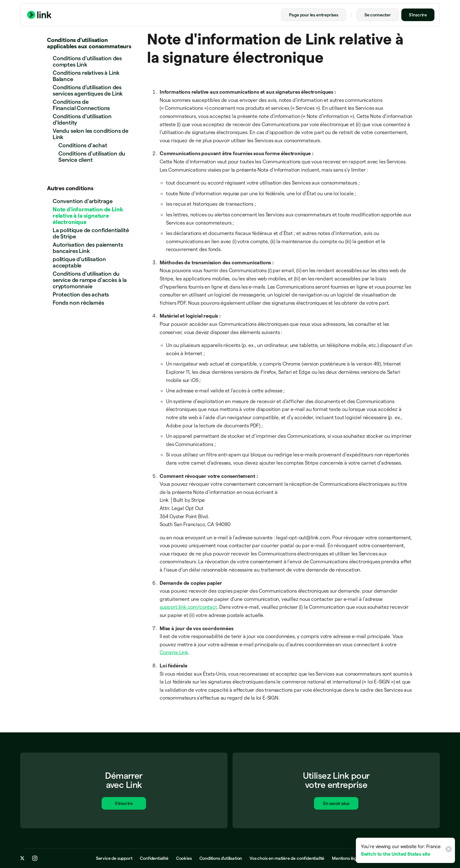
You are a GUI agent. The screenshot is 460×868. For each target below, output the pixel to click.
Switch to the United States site (396, 854)
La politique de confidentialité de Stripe (91, 233)
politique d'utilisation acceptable (79, 262)
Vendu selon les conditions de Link (91, 134)
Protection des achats (81, 294)
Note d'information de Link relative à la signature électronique (88, 216)
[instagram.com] (35, 859)
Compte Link (174, 652)
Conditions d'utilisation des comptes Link (87, 61)
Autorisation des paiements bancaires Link (88, 248)
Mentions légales (348, 859)
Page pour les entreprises (314, 15)
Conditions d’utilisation (221, 859)
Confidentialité (154, 859)
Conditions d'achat (83, 145)
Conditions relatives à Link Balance (86, 76)
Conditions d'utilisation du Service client (92, 157)
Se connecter (378, 15)
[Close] (448, 850)
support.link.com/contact (188, 607)
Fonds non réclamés (78, 303)
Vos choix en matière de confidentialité (287, 859)
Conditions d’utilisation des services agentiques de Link (88, 90)
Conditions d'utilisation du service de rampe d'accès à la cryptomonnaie (90, 280)
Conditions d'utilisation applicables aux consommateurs (89, 43)
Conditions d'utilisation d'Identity (82, 119)
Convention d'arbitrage (83, 201)
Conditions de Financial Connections (81, 105)
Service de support (114, 859)
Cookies (184, 859)
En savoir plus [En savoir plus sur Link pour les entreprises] (336, 804)
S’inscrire (418, 15)
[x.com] (22, 859)
